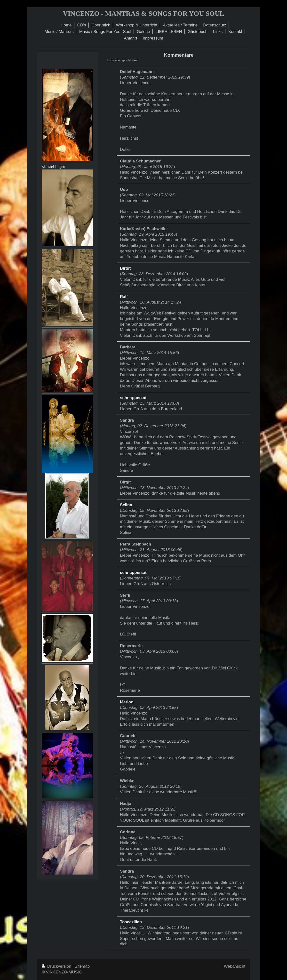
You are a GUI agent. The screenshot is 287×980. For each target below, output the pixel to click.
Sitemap (82, 966)
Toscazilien (131, 922)
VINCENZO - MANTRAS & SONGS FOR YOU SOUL (143, 13)
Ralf (124, 297)
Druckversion (57, 966)
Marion (127, 702)
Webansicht (235, 966)
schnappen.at (133, 398)
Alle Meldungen (53, 167)
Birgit (125, 268)
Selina (126, 505)
